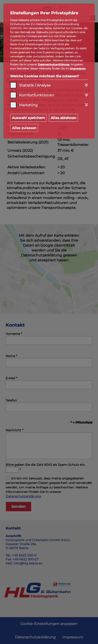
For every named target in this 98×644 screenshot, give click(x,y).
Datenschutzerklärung (54, 64)
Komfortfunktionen (37, 95)
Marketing (28, 105)
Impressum (78, 68)
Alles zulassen (24, 128)
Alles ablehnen (63, 118)
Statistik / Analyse (35, 85)
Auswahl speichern (28, 118)
